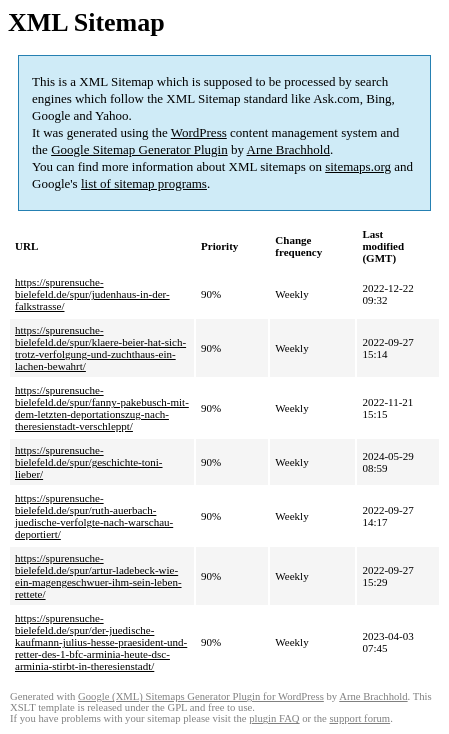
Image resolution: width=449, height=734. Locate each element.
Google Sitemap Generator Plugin (139, 149)
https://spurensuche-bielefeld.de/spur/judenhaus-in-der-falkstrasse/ (92, 294)
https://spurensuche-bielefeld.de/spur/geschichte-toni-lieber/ (89, 462)
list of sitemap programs (144, 183)
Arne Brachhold (288, 149)
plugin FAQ (274, 718)
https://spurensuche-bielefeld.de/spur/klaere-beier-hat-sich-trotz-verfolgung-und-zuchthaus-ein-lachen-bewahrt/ (100, 348)
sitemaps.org (358, 166)
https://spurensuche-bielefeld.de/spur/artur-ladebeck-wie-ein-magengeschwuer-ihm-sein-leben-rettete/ (98, 576)
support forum (359, 718)
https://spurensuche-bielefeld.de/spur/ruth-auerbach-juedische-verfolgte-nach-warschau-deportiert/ (94, 516)
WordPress (199, 132)
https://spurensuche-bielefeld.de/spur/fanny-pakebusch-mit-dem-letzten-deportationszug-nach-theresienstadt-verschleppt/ (102, 408)
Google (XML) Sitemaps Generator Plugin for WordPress (201, 696)
